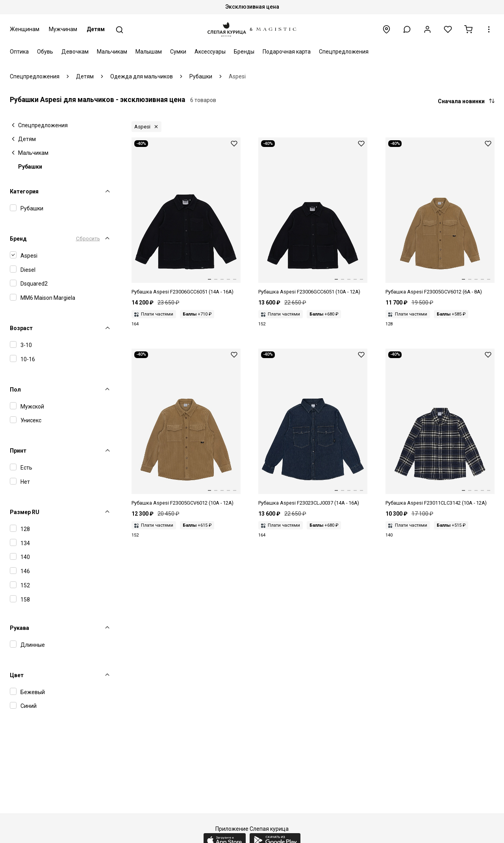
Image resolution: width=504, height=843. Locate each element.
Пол (15, 390)
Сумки (178, 52)
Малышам (149, 52)
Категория (24, 191)
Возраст (21, 328)
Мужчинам (63, 29)
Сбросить (88, 239)
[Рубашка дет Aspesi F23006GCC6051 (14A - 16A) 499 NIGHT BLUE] (186, 217)
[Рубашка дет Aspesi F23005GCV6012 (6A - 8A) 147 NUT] (440, 217)
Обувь (45, 52)
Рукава (19, 628)
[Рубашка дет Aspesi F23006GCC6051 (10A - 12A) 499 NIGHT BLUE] (313, 217)
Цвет (17, 675)
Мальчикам (112, 52)
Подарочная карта (287, 52)
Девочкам (75, 52)
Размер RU (25, 512)
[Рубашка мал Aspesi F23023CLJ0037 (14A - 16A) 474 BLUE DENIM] (313, 428)
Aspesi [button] (142, 127)
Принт (18, 451)
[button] (407, 29)
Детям (96, 29)
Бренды (244, 52)
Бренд (18, 239)
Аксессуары (210, 52)
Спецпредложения (344, 52)
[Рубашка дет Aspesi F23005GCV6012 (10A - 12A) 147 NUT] (186, 428)
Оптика (19, 52)
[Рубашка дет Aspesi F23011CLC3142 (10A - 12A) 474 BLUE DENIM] (440, 428)
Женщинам (25, 29)
